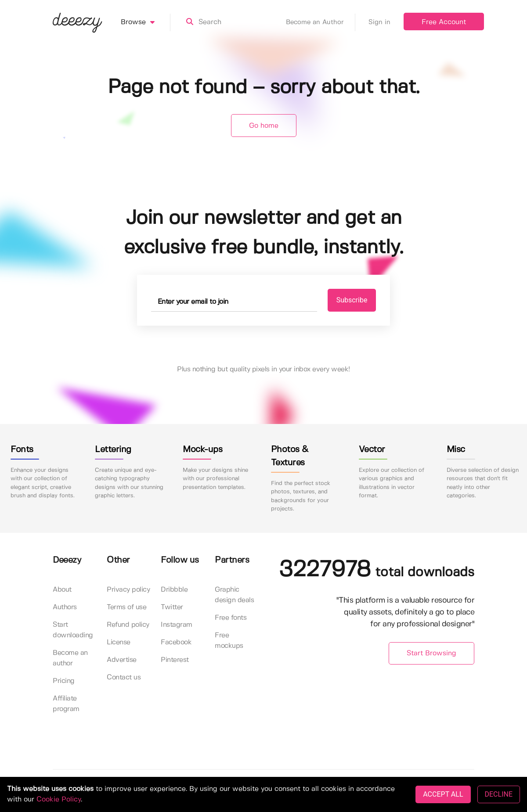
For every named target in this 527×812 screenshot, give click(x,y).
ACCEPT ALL (443, 794)
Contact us (124, 677)
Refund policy (128, 625)
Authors (65, 607)
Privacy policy (128, 590)
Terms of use (126, 607)
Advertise (122, 660)
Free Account (444, 22)
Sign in (379, 22)
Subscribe (352, 300)
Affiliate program (66, 704)
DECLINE (499, 794)
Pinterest (175, 660)
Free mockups (229, 641)
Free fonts (231, 618)
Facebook (176, 642)
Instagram (177, 625)
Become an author (70, 658)
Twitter (172, 607)
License (119, 642)
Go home (264, 126)
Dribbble (174, 590)
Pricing (64, 681)
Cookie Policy (59, 799)
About (62, 590)
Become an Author (321, 22)
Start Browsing (431, 653)
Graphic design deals (234, 595)
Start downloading (73, 630)
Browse (146, 22)
